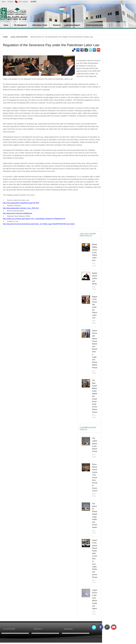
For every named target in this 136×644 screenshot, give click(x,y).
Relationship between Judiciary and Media (97, 279)
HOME (5, 37)
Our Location (23, 2)
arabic (34, 2)
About (4, 2)
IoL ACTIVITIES (9, 629)
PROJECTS (38, 629)
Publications (68, 629)
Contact (10, 2)
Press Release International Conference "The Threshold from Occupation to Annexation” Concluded (97, 478)
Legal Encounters (19, 37)
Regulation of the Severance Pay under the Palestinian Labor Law (51, 45)
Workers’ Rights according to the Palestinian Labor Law (96, 252)
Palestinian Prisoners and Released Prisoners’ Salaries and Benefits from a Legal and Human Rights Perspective (97, 349)
